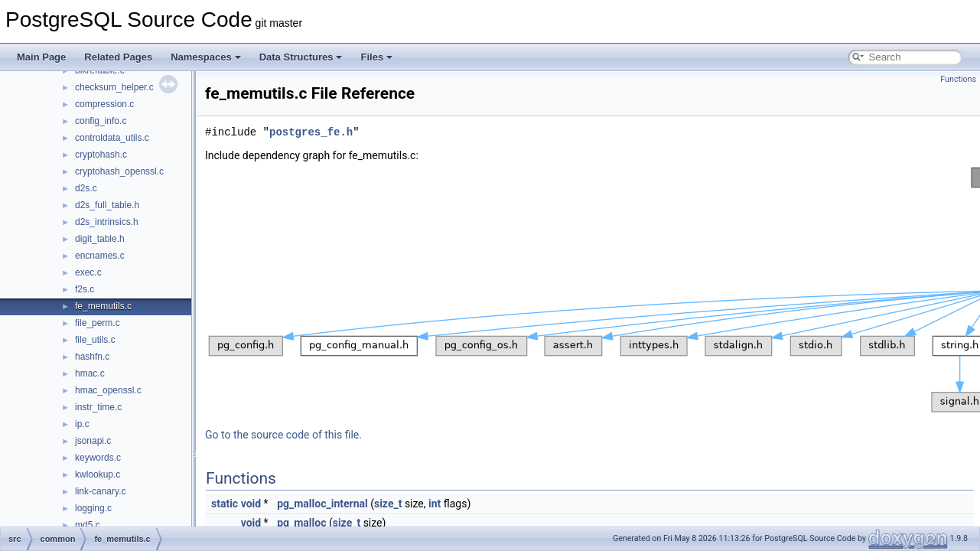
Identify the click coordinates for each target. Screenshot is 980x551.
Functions (958, 79)
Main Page (41, 57)
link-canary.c (100, 491)
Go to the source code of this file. (283, 435)
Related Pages (118, 57)
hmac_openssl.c (108, 390)
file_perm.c (98, 323)
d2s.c (86, 188)
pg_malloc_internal (322, 504)
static (225, 504)
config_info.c (101, 121)
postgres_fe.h (311, 132)
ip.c (82, 424)
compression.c (104, 104)
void (251, 504)
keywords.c (98, 458)
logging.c (93, 508)
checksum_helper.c (114, 87)
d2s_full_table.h (107, 205)
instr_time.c (98, 407)
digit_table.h (100, 239)
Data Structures (301, 57)
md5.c (88, 525)
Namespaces (206, 57)
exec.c (88, 272)
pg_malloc (301, 523)
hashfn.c (92, 357)
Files (376, 57)
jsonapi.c (93, 441)
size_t (388, 504)
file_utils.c (95, 340)
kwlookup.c (98, 474)
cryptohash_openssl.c (119, 171)
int (435, 504)
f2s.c (85, 289)
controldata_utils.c (112, 138)
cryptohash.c (101, 155)
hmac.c (90, 373)
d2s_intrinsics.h (107, 222)
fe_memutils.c (103, 306)
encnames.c (100, 256)
